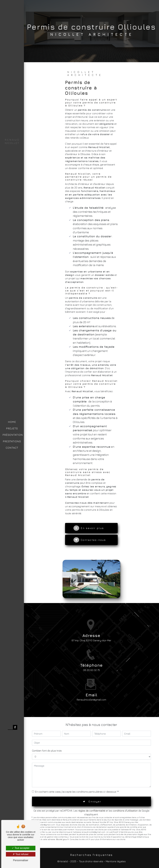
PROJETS (12, 428)
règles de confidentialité (92, 811)
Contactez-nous (90, 540)
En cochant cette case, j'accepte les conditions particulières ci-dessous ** (77, 792)
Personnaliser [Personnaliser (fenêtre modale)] (21, 860)
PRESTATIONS (12, 441)
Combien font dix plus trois (47, 751)
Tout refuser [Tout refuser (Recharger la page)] (21, 854)
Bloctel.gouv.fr (62, 839)
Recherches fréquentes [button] (91, 855)
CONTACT (12, 448)
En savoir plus (89, 528)
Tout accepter (21, 848)
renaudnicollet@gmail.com (91, 694)
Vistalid (64, 861)
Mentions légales (116, 861)
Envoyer (95, 801)
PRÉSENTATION (13, 435)
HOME (12, 422)
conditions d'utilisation (125, 811)
